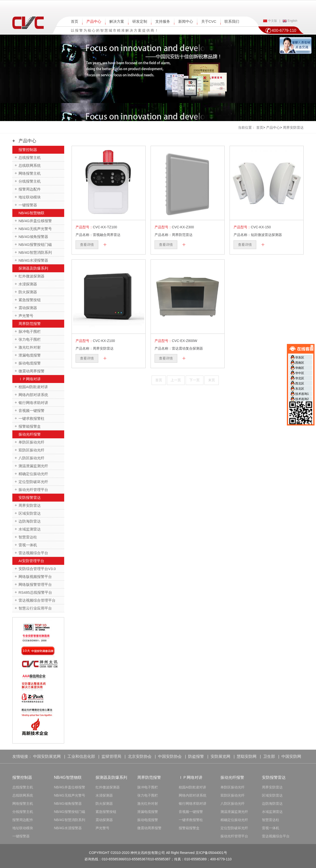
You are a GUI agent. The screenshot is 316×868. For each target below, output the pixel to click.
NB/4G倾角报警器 (33, 237)
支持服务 (163, 21)
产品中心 (94, 21)
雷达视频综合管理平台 (37, 600)
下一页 (195, 380)
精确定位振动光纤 (33, 474)
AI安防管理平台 (31, 561)
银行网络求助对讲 (33, 403)
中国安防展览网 (47, 756)
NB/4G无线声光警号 (35, 229)
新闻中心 (186, 21)
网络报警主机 (30, 173)
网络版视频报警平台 (35, 577)
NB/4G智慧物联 (31, 213)
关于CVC (209, 21)
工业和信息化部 (81, 756)
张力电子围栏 (30, 339)
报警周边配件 (30, 189)
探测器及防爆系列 (33, 268)
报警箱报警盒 (30, 426)
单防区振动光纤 (31, 442)
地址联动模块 (30, 197)
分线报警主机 (30, 181)
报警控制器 (28, 150)
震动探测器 (28, 308)
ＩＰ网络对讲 (30, 379)
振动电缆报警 (30, 363)
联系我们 (232, 21)
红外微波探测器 (31, 276)
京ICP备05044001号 (211, 853)
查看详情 (87, 245)
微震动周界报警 (31, 371)
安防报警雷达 (30, 498)
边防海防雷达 (30, 521)
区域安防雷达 (30, 513)
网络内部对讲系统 (33, 395)
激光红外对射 (30, 347)
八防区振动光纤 (31, 458)
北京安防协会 (140, 756)
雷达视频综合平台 (33, 553)
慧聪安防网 (247, 756)
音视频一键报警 (31, 411)
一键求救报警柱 (31, 418)
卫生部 (269, 756)
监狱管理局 (111, 756)
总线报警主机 (30, 158)
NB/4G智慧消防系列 (35, 252)
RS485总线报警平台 (35, 592)
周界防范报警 (30, 324)
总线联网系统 (30, 165)
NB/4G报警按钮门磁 (35, 244)
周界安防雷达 (30, 505)
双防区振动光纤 (31, 450)
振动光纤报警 (30, 434)
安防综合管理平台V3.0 (37, 569)
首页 (75, 21)
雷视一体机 (28, 545)
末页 (212, 380)
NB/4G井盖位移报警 (35, 221)
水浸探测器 (28, 284)
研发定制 (140, 21)
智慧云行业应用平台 (35, 608)
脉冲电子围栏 (30, 331)
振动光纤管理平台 (33, 490)
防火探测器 (28, 292)
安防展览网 (220, 756)
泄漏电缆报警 (30, 355)
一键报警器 (28, 205)
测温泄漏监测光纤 (33, 466)
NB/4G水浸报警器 (33, 260)
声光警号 (26, 316)
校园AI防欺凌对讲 (33, 387)
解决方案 (117, 21)
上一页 (176, 380)
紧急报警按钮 (30, 300)
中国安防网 (291, 756)
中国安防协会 (170, 756)
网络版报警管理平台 (35, 584)
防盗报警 (196, 756)
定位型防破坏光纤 (33, 482)
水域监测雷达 (30, 529)
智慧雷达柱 (28, 537)
